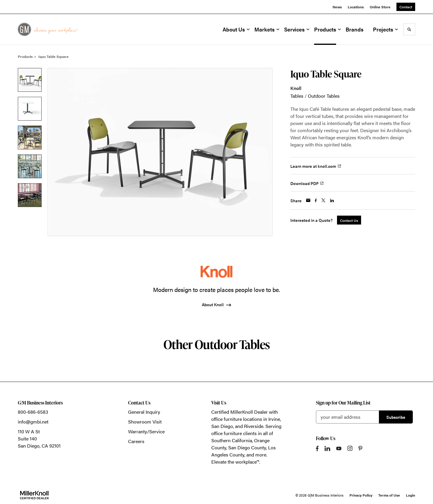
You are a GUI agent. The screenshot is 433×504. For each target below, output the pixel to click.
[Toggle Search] (409, 29)
